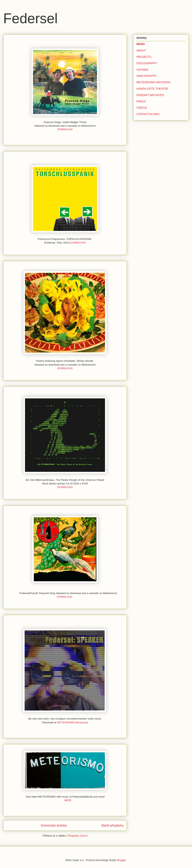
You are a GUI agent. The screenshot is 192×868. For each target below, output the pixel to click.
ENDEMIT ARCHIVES (150, 95)
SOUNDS (142, 70)
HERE (68, 800)
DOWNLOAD (65, 129)
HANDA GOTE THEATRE (152, 89)
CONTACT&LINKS (148, 114)
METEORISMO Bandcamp (73, 722)
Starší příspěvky (112, 825)
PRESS (141, 101)
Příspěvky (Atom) (78, 836)
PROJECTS (144, 57)
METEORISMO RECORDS (153, 82)
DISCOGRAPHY (147, 63)
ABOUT (141, 50)
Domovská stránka (54, 825)
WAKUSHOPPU (146, 76)
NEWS (141, 44)
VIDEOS (142, 108)
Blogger (121, 860)
